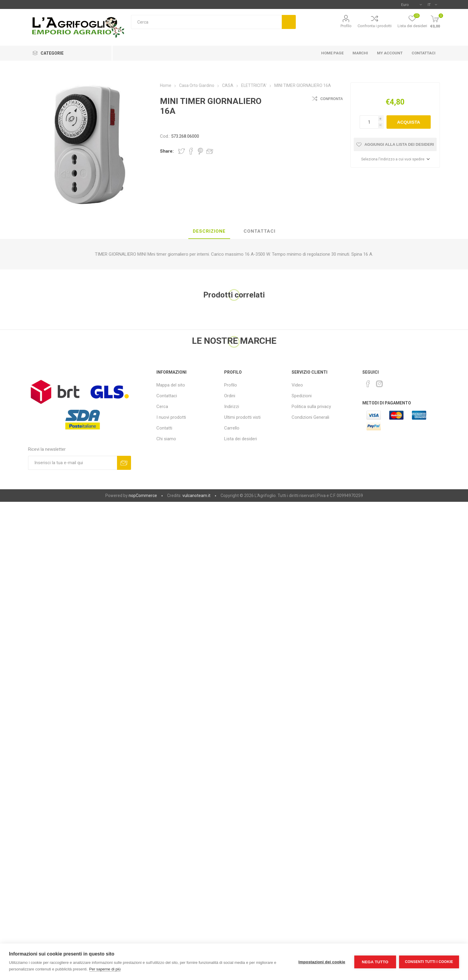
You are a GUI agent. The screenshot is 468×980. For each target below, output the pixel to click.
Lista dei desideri (241, 439)
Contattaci (167, 396)
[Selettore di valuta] (411, 4)
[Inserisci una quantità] (369, 122)
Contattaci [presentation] (260, 231)
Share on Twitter (181, 151)
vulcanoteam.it (196, 496)
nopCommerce (143, 496)
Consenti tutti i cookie (429, 962)
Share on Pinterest (200, 151)
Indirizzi (232, 407)
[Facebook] (368, 384)
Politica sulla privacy (311, 407)
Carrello (232, 428)
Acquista (408, 122)
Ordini (230, 396)
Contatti (164, 428)
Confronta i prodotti (375, 26)
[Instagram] (379, 384)
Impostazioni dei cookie (322, 962)
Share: (167, 151)
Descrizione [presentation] (209, 231)
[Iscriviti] (73, 463)
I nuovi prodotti (171, 417)
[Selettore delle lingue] (432, 4)
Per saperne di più (105, 969)
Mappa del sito (171, 385)
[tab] (209, 231)
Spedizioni (302, 396)
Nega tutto (375, 962)
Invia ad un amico (210, 151)
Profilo (346, 26)
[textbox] (206, 22)
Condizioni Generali (310, 417)
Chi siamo (166, 439)
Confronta (332, 99)
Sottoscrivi (124, 463)
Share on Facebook (191, 151)
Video (297, 385)
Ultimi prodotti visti (242, 417)
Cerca (289, 22)
